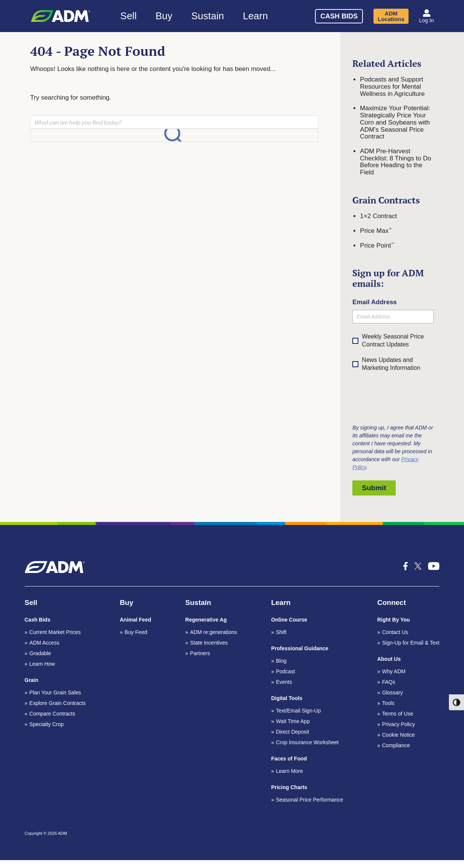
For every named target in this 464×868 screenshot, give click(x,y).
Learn (256, 16)
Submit (374, 488)
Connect (392, 603)
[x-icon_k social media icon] (418, 566)
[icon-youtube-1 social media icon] (434, 566)
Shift (281, 632)
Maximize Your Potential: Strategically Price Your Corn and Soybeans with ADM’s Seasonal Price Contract (395, 122)
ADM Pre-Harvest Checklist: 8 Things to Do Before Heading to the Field (396, 162)
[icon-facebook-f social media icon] (406, 566)
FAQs (389, 682)
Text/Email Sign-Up (298, 711)
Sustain (208, 16)
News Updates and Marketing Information (386, 364)
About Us (389, 659)
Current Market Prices (55, 632)
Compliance (396, 745)
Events (284, 682)
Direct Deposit (292, 732)
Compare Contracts (52, 714)
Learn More (289, 771)
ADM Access (44, 643)
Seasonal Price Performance (309, 800)
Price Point (377, 245)
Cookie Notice (399, 735)
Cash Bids (339, 16)
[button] (426, 16)
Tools (388, 703)
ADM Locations (391, 16)
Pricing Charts (289, 787)
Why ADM (394, 671)
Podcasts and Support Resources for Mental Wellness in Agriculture (392, 86)
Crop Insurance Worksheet (307, 742)
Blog (281, 661)
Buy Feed (136, 632)
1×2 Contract (378, 216)
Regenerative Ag (206, 620)
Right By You (394, 620)
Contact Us (395, 632)
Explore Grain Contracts (58, 703)
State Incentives (209, 643)
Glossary (393, 693)
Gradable (40, 653)
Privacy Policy (399, 724)
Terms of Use (398, 714)
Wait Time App (293, 721)
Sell (128, 16)
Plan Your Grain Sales (55, 693)
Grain (31, 680)
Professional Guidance (300, 648)
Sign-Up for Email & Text (411, 643)
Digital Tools (287, 698)
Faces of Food (289, 759)
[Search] (291, 15)
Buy (164, 16)
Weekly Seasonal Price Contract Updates (393, 340)
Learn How (42, 664)
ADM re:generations (214, 632)
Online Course (289, 620)
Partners (200, 653)
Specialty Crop (47, 724)
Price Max (376, 231)
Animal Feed (136, 620)
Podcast (285, 671)
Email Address (374, 302)
